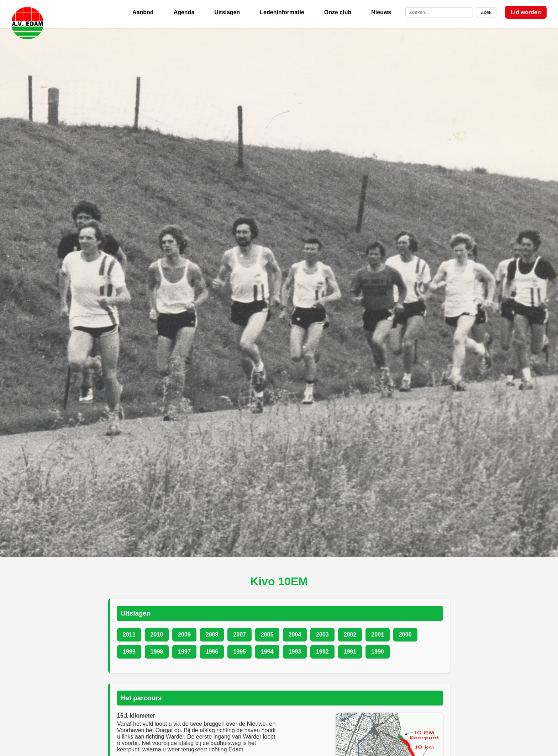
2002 (350, 635)
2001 (378, 635)
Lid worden (526, 12)
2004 (295, 635)
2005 (267, 635)
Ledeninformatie (282, 12)
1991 (350, 652)
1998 (157, 652)
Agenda (184, 12)
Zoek (486, 12)
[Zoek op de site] (439, 12)
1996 (212, 652)
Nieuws (381, 12)
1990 (378, 652)
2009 (184, 635)
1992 (322, 652)
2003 (322, 635)
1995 (239, 652)
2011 (129, 635)
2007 (239, 635)
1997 (184, 652)
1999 (129, 652)
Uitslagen (227, 12)
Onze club (338, 12)
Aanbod (143, 12)
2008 (212, 635)
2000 (405, 635)
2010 (157, 635)
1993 (295, 652)
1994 (267, 652)
